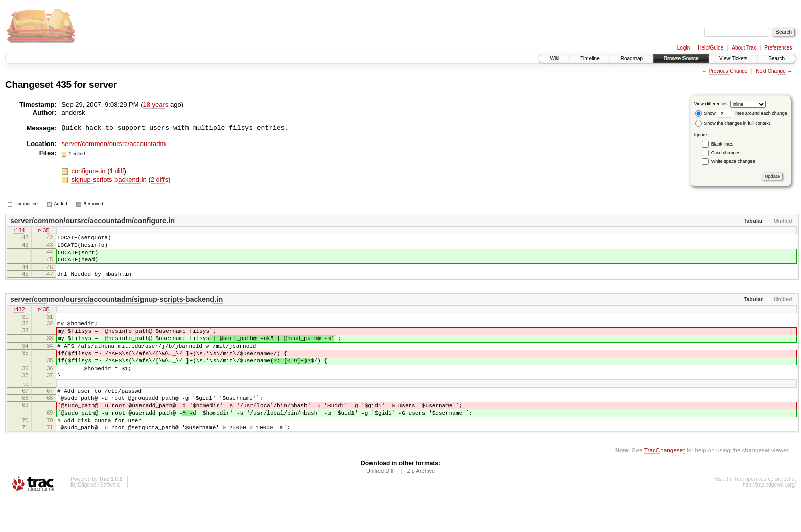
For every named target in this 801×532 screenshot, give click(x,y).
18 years (156, 104)
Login (684, 48)
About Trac (744, 48)
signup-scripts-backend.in (110, 179)
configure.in (89, 171)
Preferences (779, 48)
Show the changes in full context (733, 123)
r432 (19, 319)
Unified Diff (380, 504)
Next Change (770, 71)
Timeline (590, 58)
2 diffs (159, 179)
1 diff (117, 171)
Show (705, 113)
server (103, 84)
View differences (711, 104)
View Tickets (733, 58)
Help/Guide (711, 48)
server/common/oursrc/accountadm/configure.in (92, 221)
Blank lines (722, 144)
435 (64, 84)
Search (776, 58)
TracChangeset (664, 484)
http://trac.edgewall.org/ (769, 518)
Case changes (726, 153)
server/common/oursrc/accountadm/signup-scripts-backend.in (116, 308)
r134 (19, 231)
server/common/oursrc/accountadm (114, 144)
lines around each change (752, 113)
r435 (43, 231)
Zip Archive (421, 504)
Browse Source (681, 58)
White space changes (733, 161)
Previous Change (728, 71)
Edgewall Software (99, 518)
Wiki (555, 58)
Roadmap (632, 58)
